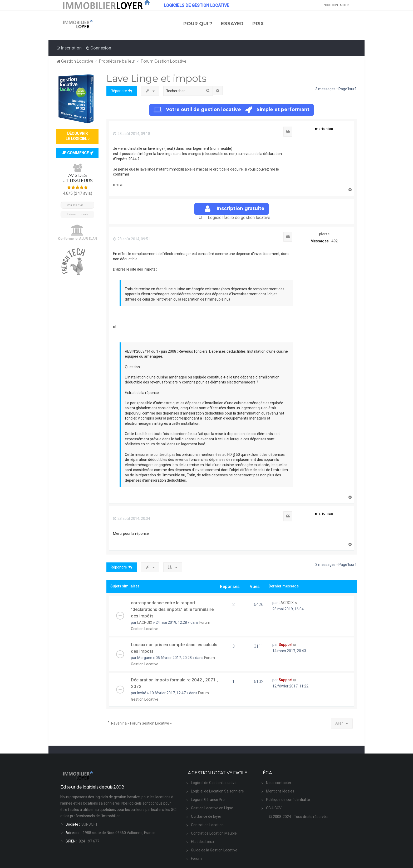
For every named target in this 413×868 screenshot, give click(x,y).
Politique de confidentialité (288, 800)
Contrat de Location (207, 825)
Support (286, 645)
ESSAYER (232, 24)
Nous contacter (279, 783)
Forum (196, 859)
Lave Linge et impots (156, 78)
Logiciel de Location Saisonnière (217, 791)
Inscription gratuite (235, 209)
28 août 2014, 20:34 (132, 518)
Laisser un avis (77, 214)
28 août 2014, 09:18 (132, 134)
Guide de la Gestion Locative (214, 850)
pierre (324, 234)
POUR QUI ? (198, 24)
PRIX (258, 24)
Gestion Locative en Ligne (212, 808)
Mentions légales (280, 791)
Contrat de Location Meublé (214, 833)
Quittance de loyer (206, 816)
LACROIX (145, 622)
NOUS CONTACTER (336, 5)
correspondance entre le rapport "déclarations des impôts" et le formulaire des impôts (172, 609)
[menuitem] (98, 48)
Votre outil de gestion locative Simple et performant (232, 110)
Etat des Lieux (203, 842)
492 (335, 241)
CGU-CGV (274, 808)
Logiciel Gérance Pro (208, 800)
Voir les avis (75, 205)
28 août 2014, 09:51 (132, 239)
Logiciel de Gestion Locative (214, 783)
